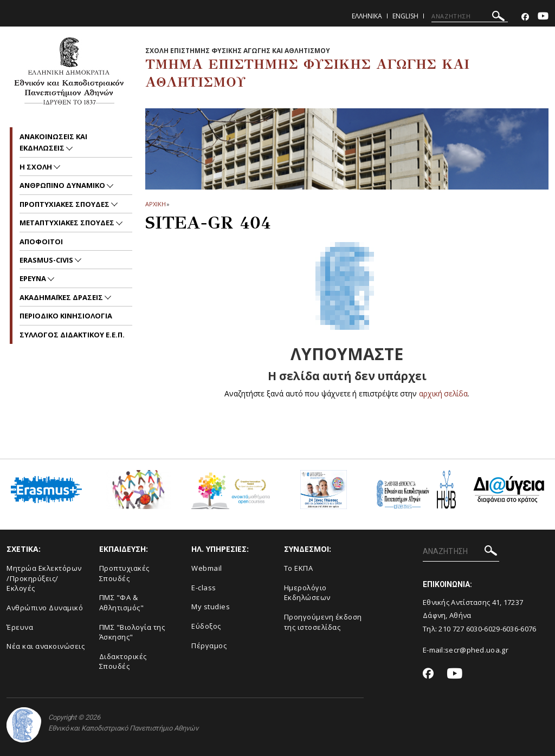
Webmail (207, 568)
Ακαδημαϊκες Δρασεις (62, 297)
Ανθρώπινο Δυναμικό (45, 608)
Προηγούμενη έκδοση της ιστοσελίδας (323, 622)
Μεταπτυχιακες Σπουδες (68, 223)
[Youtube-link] (543, 17)
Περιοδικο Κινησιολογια (66, 316)
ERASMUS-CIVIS (47, 260)
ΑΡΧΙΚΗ (155, 204)
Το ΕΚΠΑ (299, 568)
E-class (204, 588)
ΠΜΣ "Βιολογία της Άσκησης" (132, 632)
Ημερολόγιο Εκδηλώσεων (307, 593)
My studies (211, 607)
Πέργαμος (209, 646)
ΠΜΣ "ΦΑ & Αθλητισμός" (122, 602)
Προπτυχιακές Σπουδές (124, 573)
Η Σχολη (37, 167)
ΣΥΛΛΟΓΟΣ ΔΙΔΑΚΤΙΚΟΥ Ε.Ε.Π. (72, 335)
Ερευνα (34, 278)
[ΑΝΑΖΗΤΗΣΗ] (470, 16)
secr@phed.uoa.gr (477, 650)
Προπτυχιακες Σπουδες (65, 204)
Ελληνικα (367, 16)
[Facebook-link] (525, 17)
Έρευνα (20, 627)
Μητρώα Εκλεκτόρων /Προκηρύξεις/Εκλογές (44, 578)
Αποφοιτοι (41, 242)
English (405, 16)
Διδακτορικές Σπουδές (123, 661)
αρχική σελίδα (444, 393)
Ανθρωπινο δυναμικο (63, 185)
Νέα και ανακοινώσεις (46, 646)
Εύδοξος (206, 626)
